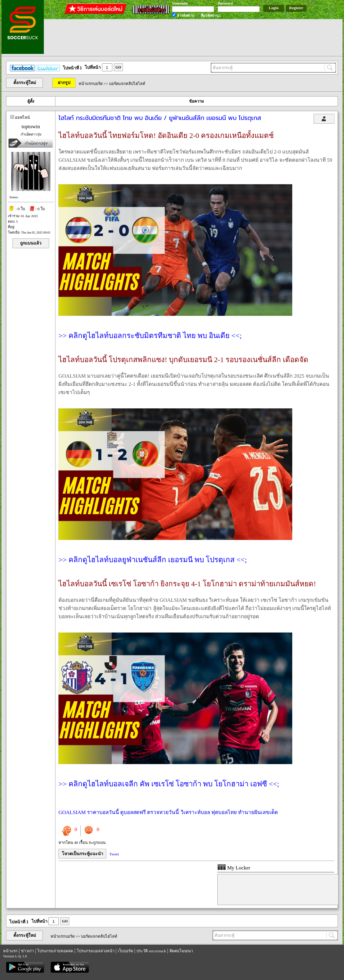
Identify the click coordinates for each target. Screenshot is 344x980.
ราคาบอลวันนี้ (103, 812)
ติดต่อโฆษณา (181, 951)
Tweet (114, 854)
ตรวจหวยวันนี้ (163, 812)
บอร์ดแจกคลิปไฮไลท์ (127, 84)
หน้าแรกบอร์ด (91, 84)
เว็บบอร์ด (125, 951)
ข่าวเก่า (27, 951)
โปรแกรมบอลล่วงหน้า (96, 951)
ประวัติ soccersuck (151, 951)
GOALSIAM (72, 812)
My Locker (234, 868)
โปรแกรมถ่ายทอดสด (55, 951)
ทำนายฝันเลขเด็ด (258, 812)
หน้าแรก (10, 951)
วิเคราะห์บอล (195, 812)
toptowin (31, 127)
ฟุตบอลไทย (224, 812)
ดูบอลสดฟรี (133, 812)
